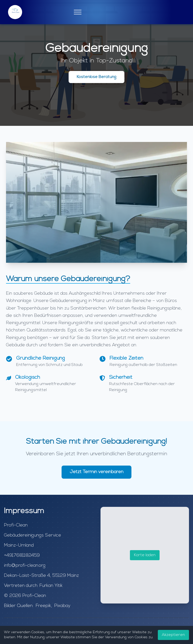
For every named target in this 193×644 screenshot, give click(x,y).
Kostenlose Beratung (96, 77)
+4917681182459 (22, 556)
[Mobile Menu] (78, 12)
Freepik (43, 606)
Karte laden (145, 555)
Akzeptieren (173, 635)
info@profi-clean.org (25, 566)
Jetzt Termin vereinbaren (96, 472)
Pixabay (62, 606)
